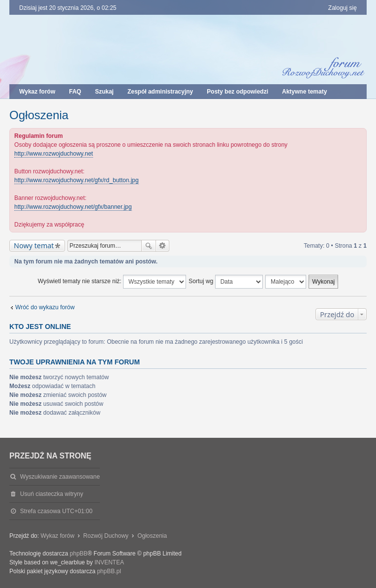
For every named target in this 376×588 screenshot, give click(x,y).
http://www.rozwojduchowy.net (54, 154)
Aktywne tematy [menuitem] (304, 92)
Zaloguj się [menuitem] (343, 8)
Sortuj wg (225, 282)
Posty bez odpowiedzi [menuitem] (237, 92)
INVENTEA (109, 562)
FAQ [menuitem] (75, 92)
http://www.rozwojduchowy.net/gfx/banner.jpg (73, 207)
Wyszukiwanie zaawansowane (163, 246)
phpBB (79, 554)
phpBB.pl (109, 571)
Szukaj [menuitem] (104, 92)
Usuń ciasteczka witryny (52, 494)
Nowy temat (34, 245)
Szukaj (149, 246)
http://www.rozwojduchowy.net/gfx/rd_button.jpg (77, 180)
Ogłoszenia (39, 115)
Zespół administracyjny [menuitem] (160, 92)
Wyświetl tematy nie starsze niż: (112, 282)
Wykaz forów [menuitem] (37, 92)
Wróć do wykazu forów (45, 307)
